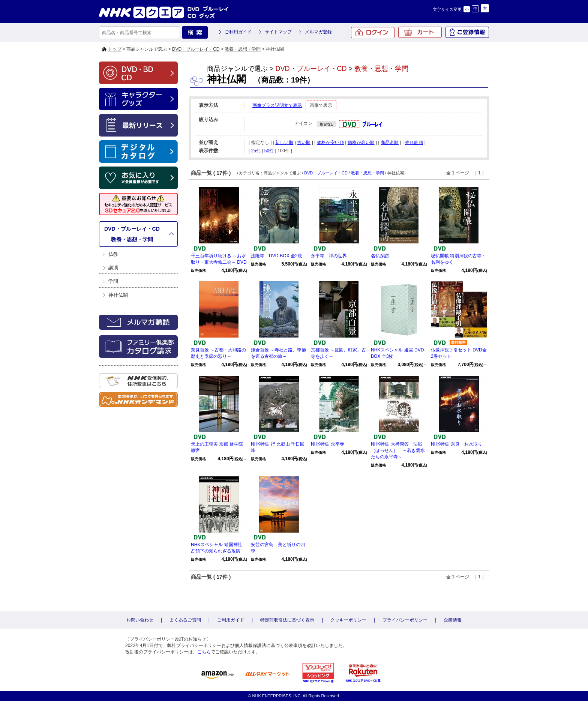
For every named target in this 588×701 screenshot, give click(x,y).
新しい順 (284, 143)
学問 (113, 281)
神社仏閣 (118, 295)
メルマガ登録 (318, 32)
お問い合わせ (140, 620)
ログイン (373, 33)
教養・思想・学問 (243, 49)
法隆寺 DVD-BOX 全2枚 (277, 256)
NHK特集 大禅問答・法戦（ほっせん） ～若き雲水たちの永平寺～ (398, 450)
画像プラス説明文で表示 (277, 105)
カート (420, 32)
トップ (115, 49)
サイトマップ (278, 32)
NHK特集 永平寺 (328, 444)
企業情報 (453, 620)
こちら (204, 652)
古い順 (304, 143)
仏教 (113, 254)
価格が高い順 (361, 143)
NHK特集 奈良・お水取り (457, 444)
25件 (256, 151)
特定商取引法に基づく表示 (287, 620)
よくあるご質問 (185, 620)
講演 (113, 268)
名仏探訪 (380, 256)
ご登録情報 (467, 32)
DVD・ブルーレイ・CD (196, 49)
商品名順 (390, 143)
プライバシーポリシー (405, 620)
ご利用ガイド (238, 32)
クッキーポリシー (348, 620)
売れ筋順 (414, 143)
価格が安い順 (330, 143)
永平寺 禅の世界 (329, 256)
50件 (269, 151)
